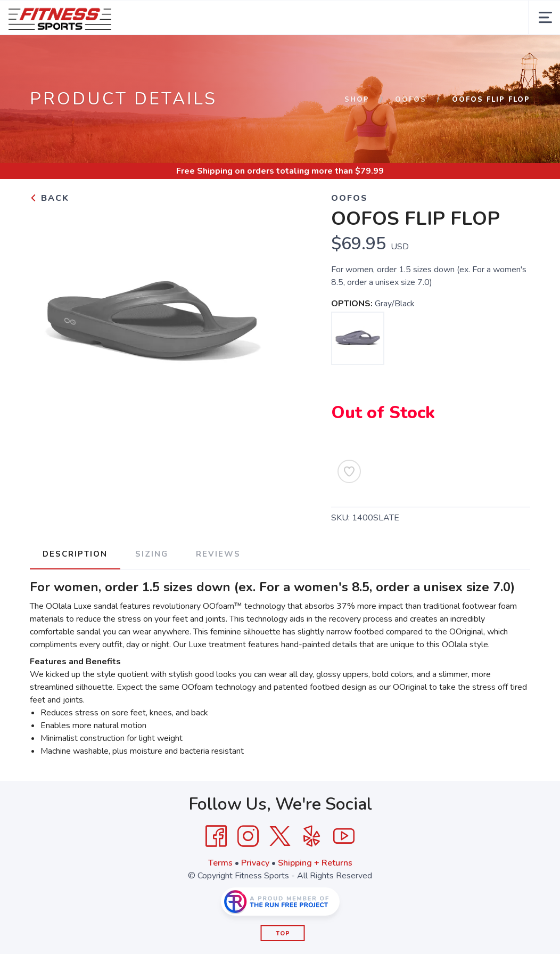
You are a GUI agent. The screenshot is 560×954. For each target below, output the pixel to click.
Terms (220, 863)
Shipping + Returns (315, 863)
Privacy (255, 863)
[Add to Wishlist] (349, 471)
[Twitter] (280, 836)
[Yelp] (312, 836)
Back (50, 198)
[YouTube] (344, 836)
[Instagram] (248, 836)
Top (283, 933)
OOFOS (411, 100)
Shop (357, 100)
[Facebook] (216, 836)
